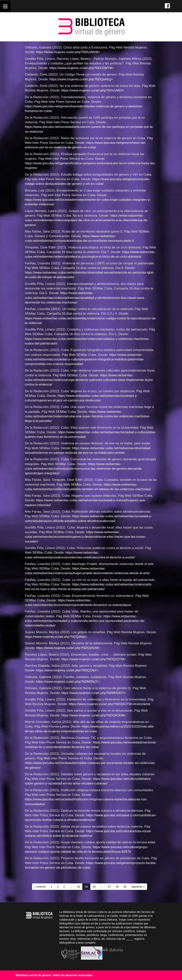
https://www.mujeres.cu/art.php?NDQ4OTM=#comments (110, 704)
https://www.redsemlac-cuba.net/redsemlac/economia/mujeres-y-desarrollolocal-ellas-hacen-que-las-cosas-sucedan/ (85, 537)
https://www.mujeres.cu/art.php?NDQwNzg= (81, 79)
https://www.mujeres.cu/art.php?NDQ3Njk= (56, 637)
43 (80, 886)
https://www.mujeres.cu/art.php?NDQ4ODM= (94, 715)
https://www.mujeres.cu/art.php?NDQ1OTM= (93, 659)
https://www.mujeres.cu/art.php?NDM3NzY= (68, 682)
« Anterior (40, 887)
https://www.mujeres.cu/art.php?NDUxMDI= (93, 90)
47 (111, 886)
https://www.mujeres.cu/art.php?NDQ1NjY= (67, 670)
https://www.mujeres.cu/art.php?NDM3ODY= (93, 693)
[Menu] (5, 6)
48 (118, 886)
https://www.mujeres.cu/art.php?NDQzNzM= (68, 648)
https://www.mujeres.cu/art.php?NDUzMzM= (68, 52)
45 (95, 886)
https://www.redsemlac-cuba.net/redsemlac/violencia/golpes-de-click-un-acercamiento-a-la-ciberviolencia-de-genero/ (87, 220)
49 (126, 886)
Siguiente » (138, 887)
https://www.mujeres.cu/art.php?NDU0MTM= (82, 68)
